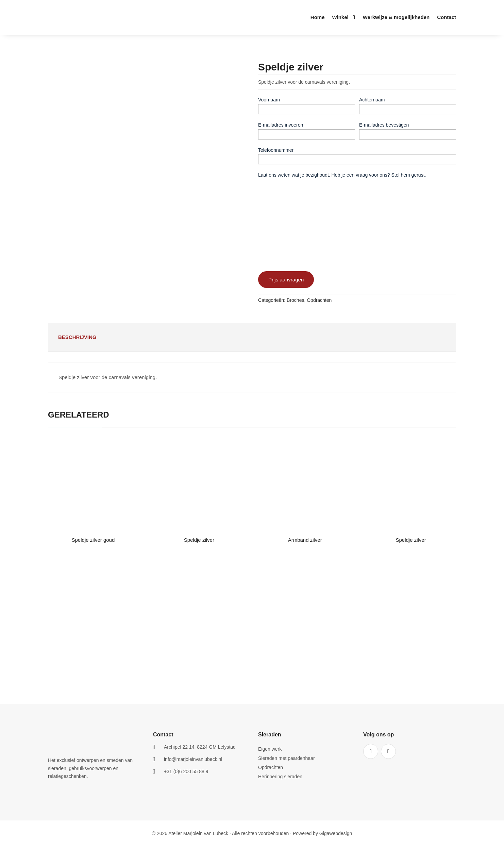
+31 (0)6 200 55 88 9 (186, 771)
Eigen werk (270, 749)
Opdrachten (319, 300)
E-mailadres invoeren (281, 125)
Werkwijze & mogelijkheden (396, 18)
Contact (447, 18)
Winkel (340, 18)
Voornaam (269, 100)
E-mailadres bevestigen (384, 125)
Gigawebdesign (336, 833)
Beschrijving (77, 337)
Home (318, 18)
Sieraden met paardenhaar (287, 758)
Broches (295, 300)
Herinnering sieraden (280, 777)
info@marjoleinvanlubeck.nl (193, 759)
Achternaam (372, 100)
